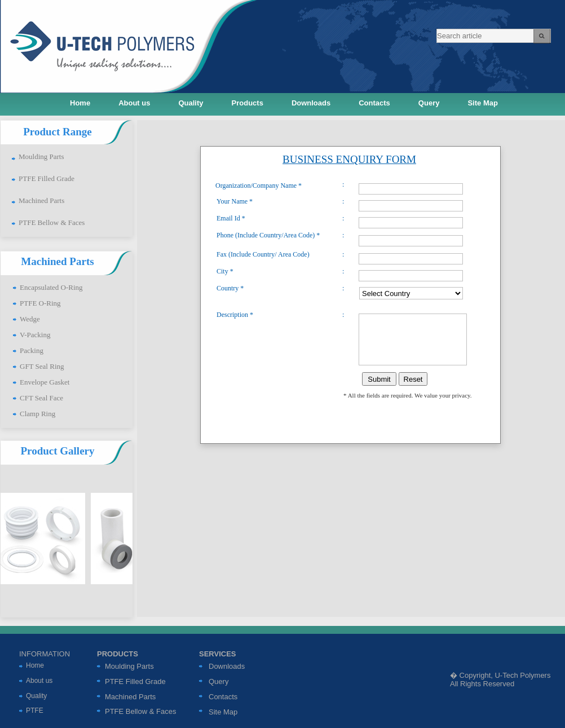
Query (219, 681)
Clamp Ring (37, 414)
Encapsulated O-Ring (51, 287)
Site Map (223, 712)
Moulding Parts (41, 156)
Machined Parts (41, 200)
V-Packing (35, 335)
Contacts (223, 697)
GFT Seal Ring (42, 366)
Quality (36, 696)
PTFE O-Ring (40, 303)
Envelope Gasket (45, 382)
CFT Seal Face (41, 398)
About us (39, 681)
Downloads (227, 666)
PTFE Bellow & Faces (52, 222)
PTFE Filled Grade (47, 178)
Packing (32, 350)
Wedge (30, 319)
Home (35, 665)
